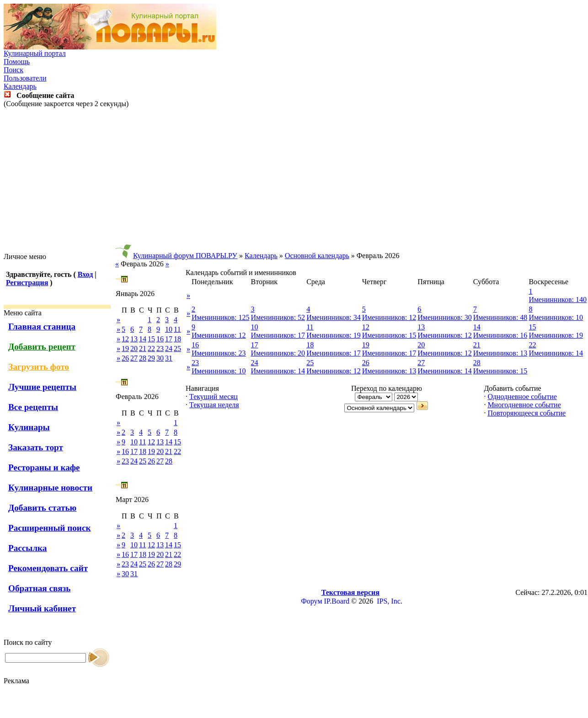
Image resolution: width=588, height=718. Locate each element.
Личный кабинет (42, 608)
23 (160, 348)
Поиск (13, 70)
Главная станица (42, 327)
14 (143, 339)
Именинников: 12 (389, 317)
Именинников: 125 (221, 317)
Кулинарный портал (35, 53)
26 (125, 358)
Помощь (17, 62)
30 (160, 358)
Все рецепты (33, 407)
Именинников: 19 (334, 335)
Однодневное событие (522, 397)
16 (160, 339)
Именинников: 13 (500, 353)
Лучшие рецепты (42, 387)
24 (169, 348)
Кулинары (29, 427)
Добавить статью (42, 508)
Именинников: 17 (278, 335)
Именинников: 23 (219, 353)
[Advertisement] (294, 180)
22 (151, 348)
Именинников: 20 (278, 353)
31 (169, 358)
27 (134, 358)
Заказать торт (36, 447)
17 (169, 339)
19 (125, 348)
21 (143, 348)
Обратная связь (39, 588)
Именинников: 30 (445, 317)
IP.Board (337, 601)
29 (151, 358)
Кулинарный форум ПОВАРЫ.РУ (185, 256)
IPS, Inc (389, 601)
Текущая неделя (214, 405)
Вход (85, 274)
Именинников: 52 (278, 317)
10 (169, 329)
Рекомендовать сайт (48, 568)
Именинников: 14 (556, 353)
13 (134, 339)
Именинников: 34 (334, 317)
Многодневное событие (524, 405)
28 (143, 358)
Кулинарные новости (50, 488)
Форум (311, 601)
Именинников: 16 (500, 335)
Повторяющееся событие (527, 413)
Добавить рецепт (42, 347)
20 (134, 348)
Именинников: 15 (389, 335)
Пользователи (25, 78)
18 (177, 339)
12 (125, 339)
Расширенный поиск (50, 528)
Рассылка (27, 548)
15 (151, 339)
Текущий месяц (214, 397)
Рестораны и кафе (44, 467)
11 (177, 329)
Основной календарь (317, 256)
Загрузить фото (39, 367)
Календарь (20, 86)
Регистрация (27, 283)
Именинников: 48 (500, 317)
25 (177, 348)
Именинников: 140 (558, 300)
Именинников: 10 (556, 317)
